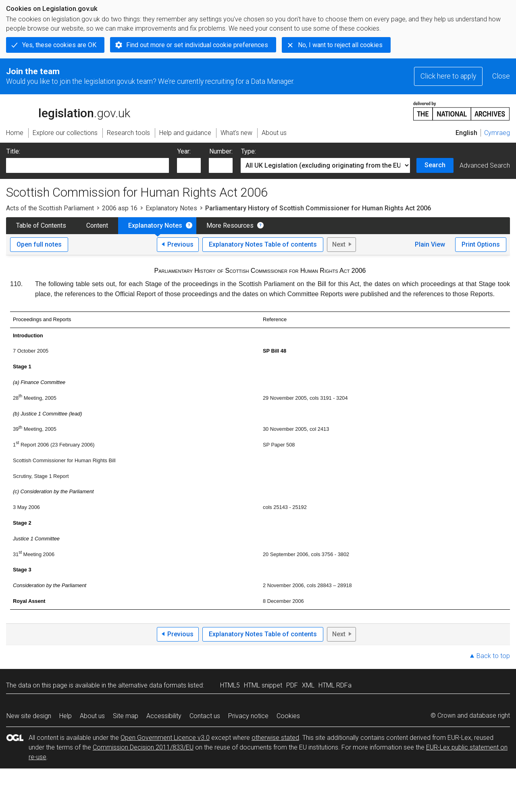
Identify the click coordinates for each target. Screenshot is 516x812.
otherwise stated (275, 738)
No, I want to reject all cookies (340, 45)
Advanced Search (485, 165)
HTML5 (230, 685)
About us (92, 716)
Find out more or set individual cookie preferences (197, 45)
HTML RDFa (335, 685)
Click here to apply (448, 76)
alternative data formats (152, 685)
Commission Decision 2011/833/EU (143, 747)
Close (501, 76)
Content (97, 225)
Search (435, 165)
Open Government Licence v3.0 (165, 738)
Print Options (481, 244)
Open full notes (39, 244)
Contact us (205, 716)
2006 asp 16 (120, 208)
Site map (126, 716)
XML (308, 685)
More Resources (230, 225)
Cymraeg (497, 133)
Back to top (493, 656)
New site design (29, 716)
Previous (180, 244)
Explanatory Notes (171, 208)
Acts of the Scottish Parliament (50, 208)
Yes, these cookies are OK (59, 45)
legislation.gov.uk (68, 110)
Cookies (288, 716)
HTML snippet (263, 685)
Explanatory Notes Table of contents (263, 244)
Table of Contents (41, 225)
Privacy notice (248, 716)
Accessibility (164, 716)
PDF (292, 685)
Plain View (430, 244)
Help (66, 716)
